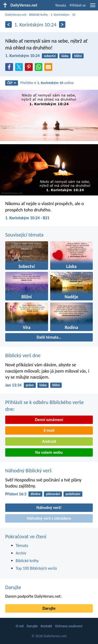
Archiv (21, 553)
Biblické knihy (38, 15)
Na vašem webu (49, 452)
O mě (20, 626)
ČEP (12, 83)
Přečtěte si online (47, 83)
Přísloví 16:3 (16, 494)
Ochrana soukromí (69, 626)
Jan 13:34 (13, 385)
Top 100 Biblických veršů (36, 568)
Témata (61, 5)
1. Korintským (60, 15)
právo (30, 385)
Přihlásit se (78, 5)
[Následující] (62, 24)
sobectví (50, 56)
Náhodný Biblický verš (28, 471)
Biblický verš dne (23, 355)
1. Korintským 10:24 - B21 (27, 218)
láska (65, 56)
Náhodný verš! (49, 508)
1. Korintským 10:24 (22, 56)
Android (49, 441)
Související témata (24, 235)
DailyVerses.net (16, 15)
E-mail (49, 430)
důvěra (35, 494)
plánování (53, 494)
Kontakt (47, 626)
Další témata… (49, 337)
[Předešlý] (8, 24)
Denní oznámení (49, 420)
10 (74, 15)
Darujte (13, 587)
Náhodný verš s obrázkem (49, 518)
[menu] (93, 7)
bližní (78, 56)
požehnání (73, 494)
